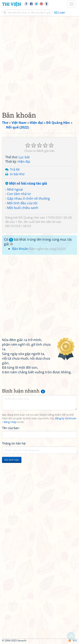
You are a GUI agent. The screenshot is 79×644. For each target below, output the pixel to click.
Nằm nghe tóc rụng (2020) (47, 249)
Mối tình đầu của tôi (22, 203)
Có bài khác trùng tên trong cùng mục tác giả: (38, 242)
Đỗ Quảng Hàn (29, 217)
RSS (73, 640)
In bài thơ (17, 174)
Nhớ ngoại (15, 189)
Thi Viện (12, 4)
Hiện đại (24, 162)
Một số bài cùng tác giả (26, 183)
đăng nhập (10, 422)
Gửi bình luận (12, 460)
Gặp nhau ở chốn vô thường (28, 198)
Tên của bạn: (11, 428)
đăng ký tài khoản (66, 418)
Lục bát (24, 157)
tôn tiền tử (48, 222)
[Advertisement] (39, 63)
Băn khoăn (20, 249)
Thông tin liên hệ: (14, 443)
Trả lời (15, 169)
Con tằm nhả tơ (19, 194)
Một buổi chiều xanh (23, 208)
